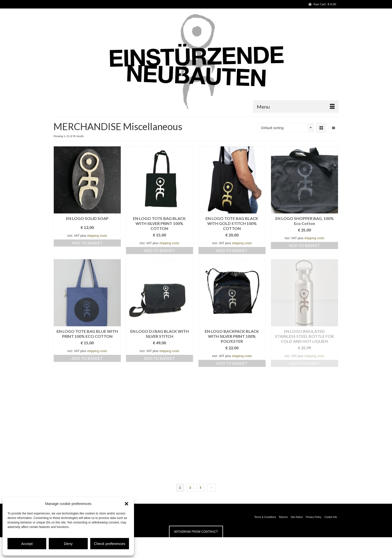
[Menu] (296, 107)
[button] (126, 504)
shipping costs (97, 236)
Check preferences (109, 544)
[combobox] (286, 128)
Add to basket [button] (87, 243)
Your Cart (322, 4)
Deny (68, 544)
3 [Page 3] (200, 488)
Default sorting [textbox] (272, 128)
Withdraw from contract (196, 532)
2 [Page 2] (190, 488)
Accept (27, 544)
